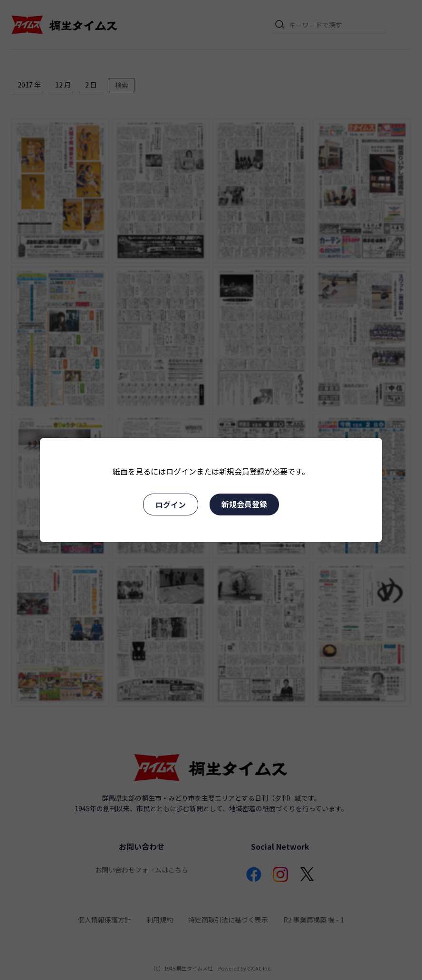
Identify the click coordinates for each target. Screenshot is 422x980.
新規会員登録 (244, 504)
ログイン (171, 505)
